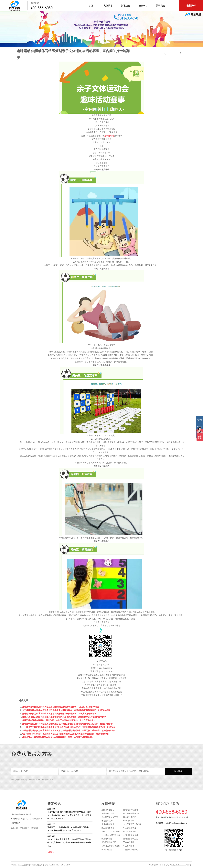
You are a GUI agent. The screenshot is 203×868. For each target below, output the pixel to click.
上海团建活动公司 (109, 842)
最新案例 (191, 6)
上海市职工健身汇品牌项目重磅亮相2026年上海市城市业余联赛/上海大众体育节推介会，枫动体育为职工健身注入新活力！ (70, 814)
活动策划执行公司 (131, 810)
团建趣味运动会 (108, 813)
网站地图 (35, 828)
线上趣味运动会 (130, 832)
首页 (91, 6)
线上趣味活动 (107, 839)
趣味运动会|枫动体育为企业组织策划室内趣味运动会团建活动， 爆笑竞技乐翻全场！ (59, 714)
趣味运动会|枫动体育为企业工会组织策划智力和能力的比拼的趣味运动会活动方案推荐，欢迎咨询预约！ (68, 724)
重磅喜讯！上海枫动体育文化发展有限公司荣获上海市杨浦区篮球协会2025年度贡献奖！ (70, 827)
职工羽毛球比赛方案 (131, 813)
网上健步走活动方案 (110, 817)
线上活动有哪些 (108, 828)
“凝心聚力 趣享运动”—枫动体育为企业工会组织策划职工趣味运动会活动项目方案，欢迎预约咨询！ (66, 734)
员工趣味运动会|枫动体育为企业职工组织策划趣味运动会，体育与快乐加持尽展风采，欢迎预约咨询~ (67, 710)
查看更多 (51, 852)
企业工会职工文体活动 (132, 824)
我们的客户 (25, 828)
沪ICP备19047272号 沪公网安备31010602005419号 (170, 865)
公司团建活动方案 (131, 839)
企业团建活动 (129, 821)
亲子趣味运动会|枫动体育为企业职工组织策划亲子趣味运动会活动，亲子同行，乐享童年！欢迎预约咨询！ (69, 731)
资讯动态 (126, 6)
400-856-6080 (41, 8)
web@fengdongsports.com (176, 823)
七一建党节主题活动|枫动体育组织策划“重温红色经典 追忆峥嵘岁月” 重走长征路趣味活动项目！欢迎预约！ (69, 727)
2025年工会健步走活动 (111, 835)
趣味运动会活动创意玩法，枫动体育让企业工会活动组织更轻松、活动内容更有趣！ (59, 720)
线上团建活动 (107, 850)
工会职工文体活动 (131, 850)
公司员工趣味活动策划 (111, 846)
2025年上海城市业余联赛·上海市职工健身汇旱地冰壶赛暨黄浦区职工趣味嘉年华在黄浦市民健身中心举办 (70, 841)
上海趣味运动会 (108, 810)
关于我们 (160, 6)
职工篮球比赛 (129, 846)
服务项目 (143, 6)
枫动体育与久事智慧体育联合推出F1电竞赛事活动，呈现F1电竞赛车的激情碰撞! (57, 737)
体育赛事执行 (107, 821)
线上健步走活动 (130, 817)
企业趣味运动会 (108, 824)
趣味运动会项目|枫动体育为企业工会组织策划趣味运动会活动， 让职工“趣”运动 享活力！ (62, 707)
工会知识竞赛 (129, 842)
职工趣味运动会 (130, 828)
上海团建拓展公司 (131, 835)
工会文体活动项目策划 (111, 832)
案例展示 (108, 6)
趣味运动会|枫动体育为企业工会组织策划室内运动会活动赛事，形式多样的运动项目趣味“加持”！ (65, 717)
